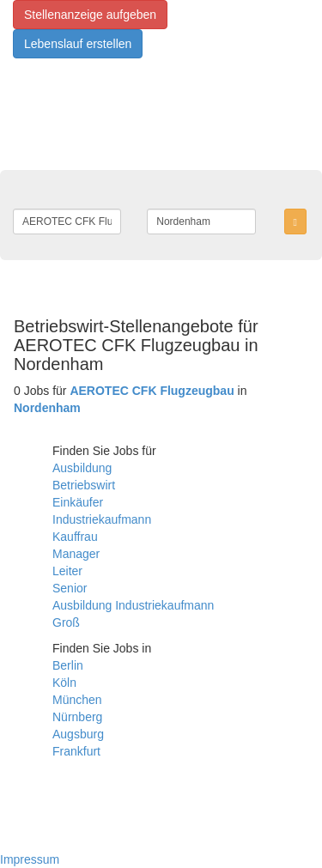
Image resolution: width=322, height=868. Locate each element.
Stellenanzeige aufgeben (90, 15)
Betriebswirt (84, 485)
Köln (64, 683)
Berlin (68, 665)
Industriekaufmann (102, 519)
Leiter (67, 571)
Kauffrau (75, 537)
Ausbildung (82, 468)
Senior (70, 588)
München (77, 700)
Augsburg (78, 734)
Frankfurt (76, 751)
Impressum (30, 859)
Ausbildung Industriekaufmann (133, 605)
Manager (76, 554)
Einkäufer (78, 502)
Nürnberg (77, 717)
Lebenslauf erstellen (78, 44)
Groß (66, 622)
